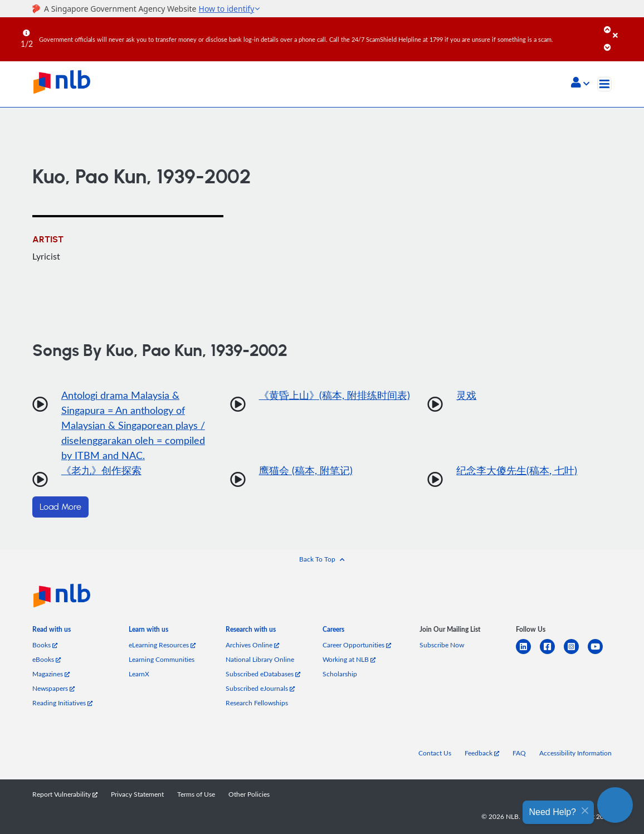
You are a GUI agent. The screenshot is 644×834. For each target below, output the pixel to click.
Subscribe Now (442, 645)
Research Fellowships (257, 703)
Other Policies (249, 794)
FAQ (519, 753)
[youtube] (600, 653)
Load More (60, 507)
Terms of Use (196, 794)
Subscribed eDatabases (263, 674)
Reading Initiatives (62, 703)
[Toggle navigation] (604, 84)
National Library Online (260, 659)
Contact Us (435, 753)
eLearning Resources (162, 645)
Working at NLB (349, 659)
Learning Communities (162, 659)
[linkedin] (528, 653)
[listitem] (52, 632)
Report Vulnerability (65, 794)
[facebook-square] (552, 653)
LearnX (139, 674)
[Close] (626, 27)
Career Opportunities (357, 645)
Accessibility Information (575, 753)
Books (45, 645)
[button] (580, 84)
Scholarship (340, 674)
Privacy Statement (137, 794)
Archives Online (252, 645)
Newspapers (53, 688)
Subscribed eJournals (260, 688)
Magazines (51, 674)
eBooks (47, 659)
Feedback (482, 753)
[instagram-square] (576, 653)
